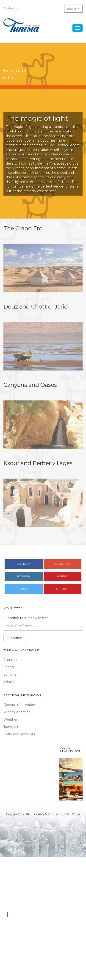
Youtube (62, 576)
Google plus (62, 564)
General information (19, 705)
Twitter (24, 589)
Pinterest (62, 589)
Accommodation (17, 712)
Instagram (24, 576)
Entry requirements (19, 734)
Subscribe (14, 638)
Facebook (24, 564)
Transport (11, 727)
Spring (9, 667)
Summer (11, 674)
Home (7, 70)
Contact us (11, 8)
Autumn (10, 660)
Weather (10, 719)
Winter (9, 682)
